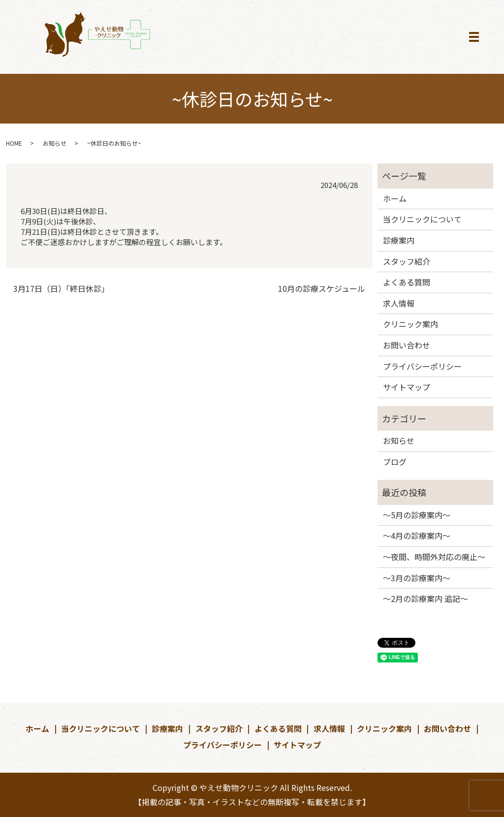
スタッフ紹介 (407, 261)
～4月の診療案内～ (417, 535)
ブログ (395, 462)
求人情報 (399, 303)
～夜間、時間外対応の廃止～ (434, 557)
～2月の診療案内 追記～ (425, 598)
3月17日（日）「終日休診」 (61, 288)
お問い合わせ (407, 345)
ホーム (395, 198)
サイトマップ (407, 387)
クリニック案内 (410, 324)
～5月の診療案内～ (417, 515)
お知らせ (55, 143)
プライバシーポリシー (422, 366)
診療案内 (399, 240)
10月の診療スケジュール (322, 288)
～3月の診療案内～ (417, 578)
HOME (14, 143)
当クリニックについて (422, 219)
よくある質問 (407, 282)
